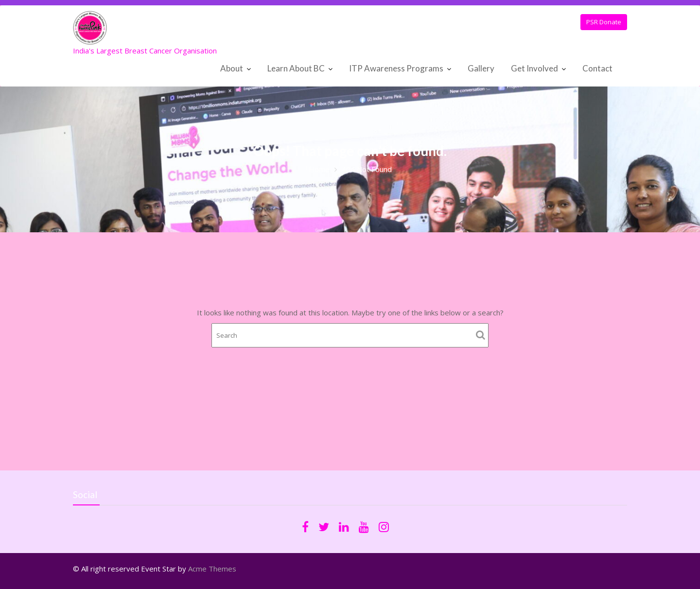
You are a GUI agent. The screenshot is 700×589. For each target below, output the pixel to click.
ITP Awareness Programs (396, 68)
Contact (597, 68)
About (232, 68)
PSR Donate (604, 22)
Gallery (481, 68)
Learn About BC (296, 68)
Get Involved (534, 68)
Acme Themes (212, 569)
